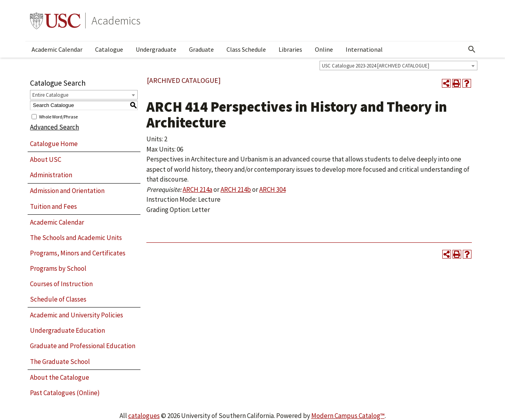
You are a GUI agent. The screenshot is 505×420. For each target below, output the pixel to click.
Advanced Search (54, 127)
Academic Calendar (57, 49)
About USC (46, 159)
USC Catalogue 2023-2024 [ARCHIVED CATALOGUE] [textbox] (376, 66)
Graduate (201, 49)
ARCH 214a (197, 189)
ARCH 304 (272, 189)
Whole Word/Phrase (58, 116)
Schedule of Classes (58, 299)
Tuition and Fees (53, 206)
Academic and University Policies (77, 315)
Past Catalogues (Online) (65, 393)
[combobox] (398, 66)
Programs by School (58, 268)
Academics (116, 21)
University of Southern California (55, 21)
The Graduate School (60, 362)
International (364, 49)
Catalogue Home (54, 144)
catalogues (144, 416)
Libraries (290, 49)
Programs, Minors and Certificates (78, 253)
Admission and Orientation (67, 191)
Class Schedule (246, 49)
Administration (51, 175)
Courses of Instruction (61, 284)
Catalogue (109, 49)
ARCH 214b (236, 189)
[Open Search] (472, 49)
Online (324, 49)
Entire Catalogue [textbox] (50, 95)
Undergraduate (156, 49)
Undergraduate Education (67, 330)
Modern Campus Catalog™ (348, 416)
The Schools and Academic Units (76, 238)
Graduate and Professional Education (83, 346)
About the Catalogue (60, 377)
